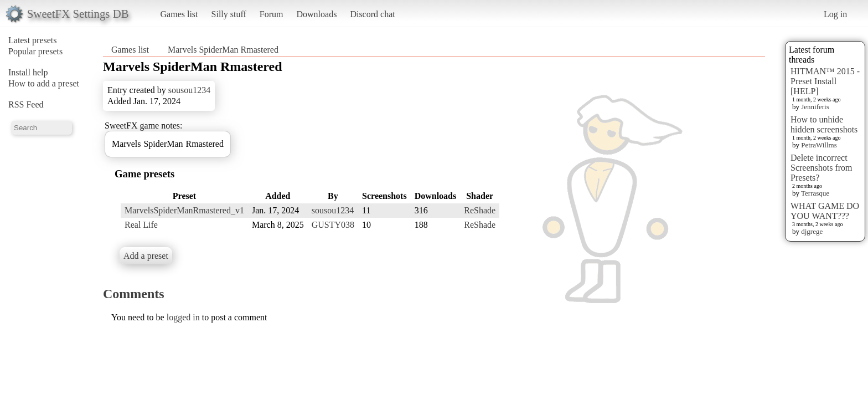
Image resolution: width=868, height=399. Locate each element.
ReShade (480, 210)
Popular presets (35, 51)
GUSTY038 (333, 225)
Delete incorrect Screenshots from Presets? (821, 168)
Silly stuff (229, 14)
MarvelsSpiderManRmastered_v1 (184, 210)
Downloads (316, 14)
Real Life (141, 225)
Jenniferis (815, 107)
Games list (179, 14)
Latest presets (33, 40)
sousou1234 (189, 90)
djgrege (812, 231)
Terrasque (815, 193)
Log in (835, 14)
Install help (28, 72)
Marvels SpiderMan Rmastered (223, 50)
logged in (183, 317)
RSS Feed (26, 104)
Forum (272, 14)
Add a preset (146, 256)
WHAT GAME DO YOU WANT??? (825, 211)
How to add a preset (44, 83)
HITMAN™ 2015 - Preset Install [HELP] (825, 81)
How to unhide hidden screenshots (824, 124)
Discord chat (372, 14)
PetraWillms (819, 145)
